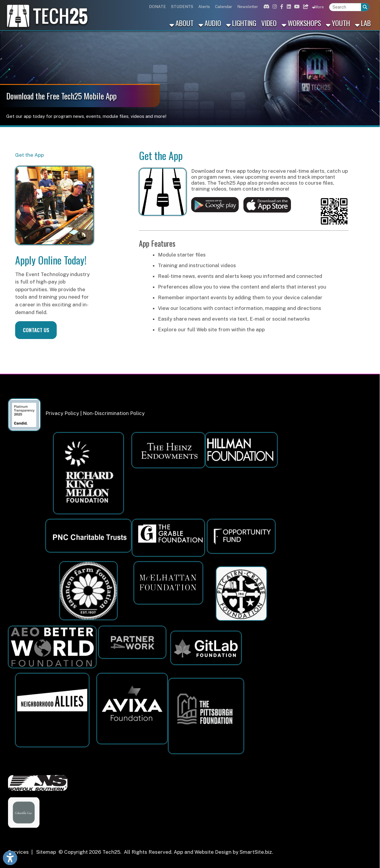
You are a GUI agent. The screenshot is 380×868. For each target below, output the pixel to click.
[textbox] (345, 7)
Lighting (241, 23)
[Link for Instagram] (274, 7)
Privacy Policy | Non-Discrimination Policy (95, 413)
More (318, 7)
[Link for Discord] (265, 7)
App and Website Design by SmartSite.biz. (223, 852)
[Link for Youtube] (296, 7)
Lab (363, 23)
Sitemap (46, 852)
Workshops (301, 23)
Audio (210, 23)
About (182, 23)
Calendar (224, 7)
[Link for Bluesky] (305, 7)
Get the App (30, 155)
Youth (338, 23)
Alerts (204, 7)
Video (269, 23)
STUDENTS (182, 7)
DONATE (157, 7)
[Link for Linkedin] (288, 7)
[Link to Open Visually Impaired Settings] (10, 858)
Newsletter (248, 7)
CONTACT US (36, 330)
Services (18, 852)
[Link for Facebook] (281, 7)
